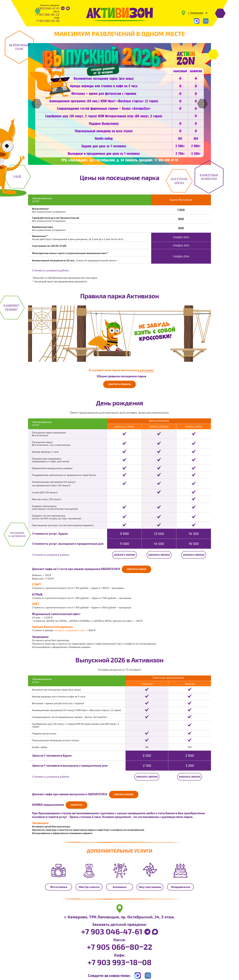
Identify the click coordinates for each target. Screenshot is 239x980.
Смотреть (77, 804)
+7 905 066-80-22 (47, 14)
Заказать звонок (124, 554)
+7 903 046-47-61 (48, 8)
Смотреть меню (137, 569)
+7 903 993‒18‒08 (120, 961)
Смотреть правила (120, 384)
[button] (36, 104)
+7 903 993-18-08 (48, 21)
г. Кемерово (196, 13)
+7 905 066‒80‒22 (120, 945)
